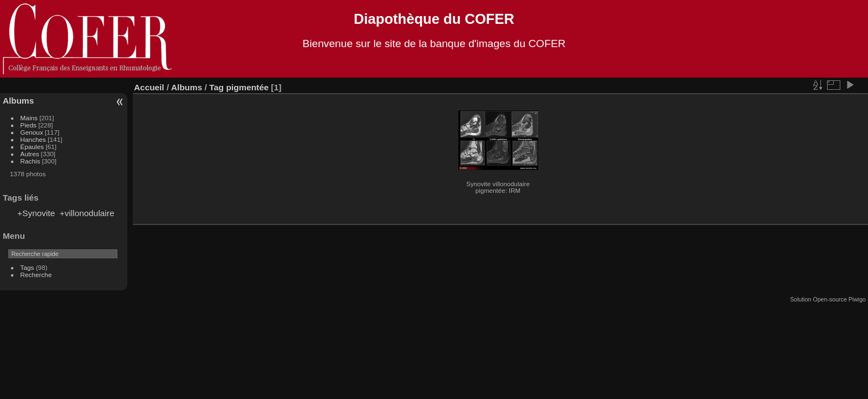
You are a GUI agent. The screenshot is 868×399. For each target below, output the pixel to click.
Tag (216, 87)
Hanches (33, 139)
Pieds (29, 125)
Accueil (149, 87)
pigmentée (247, 87)
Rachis (30, 161)
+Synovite (36, 213)
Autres (30, 154)
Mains (29, 118)
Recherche (36, 275)
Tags (27, 267)
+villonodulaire (87, 213)
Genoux (32, 132)
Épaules (32, 147)
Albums (18, 101)
